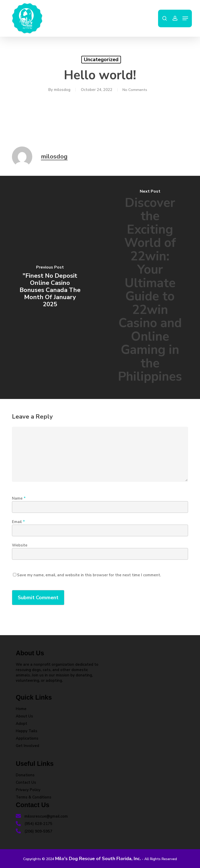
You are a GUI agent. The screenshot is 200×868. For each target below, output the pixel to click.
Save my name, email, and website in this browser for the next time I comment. (89, 575)
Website (20, 545)
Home (21, 709)
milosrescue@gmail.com (42, 816)
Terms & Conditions (34, 797)
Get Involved (27, 746)
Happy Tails (27, 731)
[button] (185, 18)
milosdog (61, 90)
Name (19, 498)
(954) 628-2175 (34, 824)
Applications (27, 738)
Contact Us (26, 782)
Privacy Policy (28, 790)
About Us (24, 716)
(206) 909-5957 (34, 831)
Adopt (21, 724)
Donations (25, 775)
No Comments (135, 90)
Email (18, 522)
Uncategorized (101, 59)
